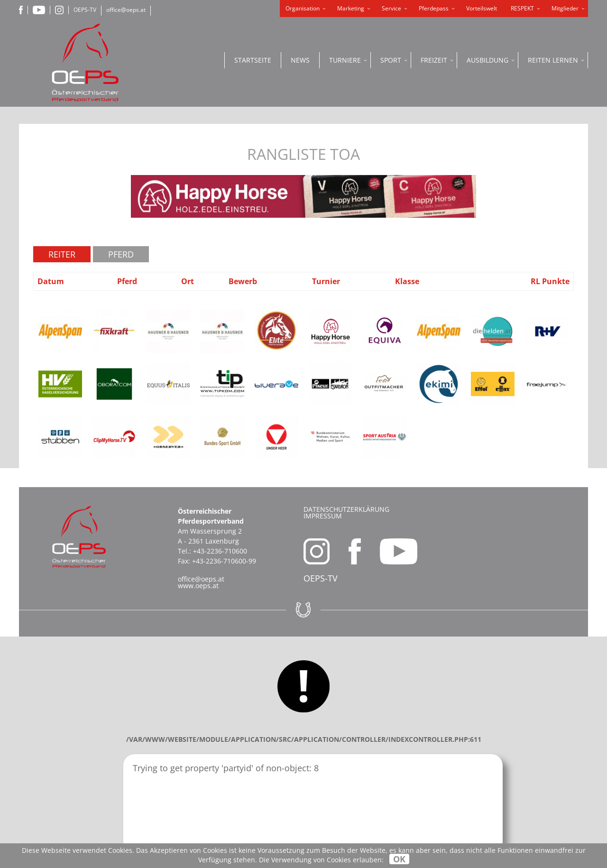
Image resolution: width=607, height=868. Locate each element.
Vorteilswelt (482, 8)
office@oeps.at (126, 10)
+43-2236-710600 (220, 551)
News (300, 60)
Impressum (323, 516)
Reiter (62, 254)
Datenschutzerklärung (346, 509)
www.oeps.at (198, 586)
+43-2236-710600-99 (224, 561)
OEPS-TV (85, 10)
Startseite (253, 60)
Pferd (121, 254)
